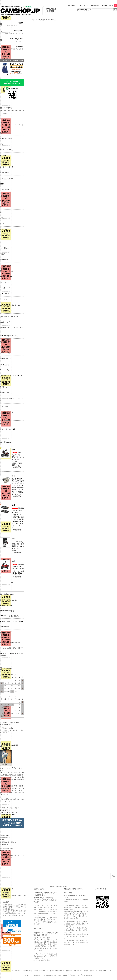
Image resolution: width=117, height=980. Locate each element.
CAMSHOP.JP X (5, 810)
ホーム (8, 971)
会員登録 (96, 6)
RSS (105, 971)
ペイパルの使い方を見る (42, 960)
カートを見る (111, 6)
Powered (77, 975)
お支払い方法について (57, 971)
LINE (66, 887)
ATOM (109, 971)
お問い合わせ (28, 971)
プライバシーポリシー (41, 971)
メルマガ (53, 887)
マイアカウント (73, 6)
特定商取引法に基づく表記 (93, 971)
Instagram (61, 887)
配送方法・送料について (74, 971)
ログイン (86, 6)
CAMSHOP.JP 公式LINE (7, 814)
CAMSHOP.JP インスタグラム (9, 812)
